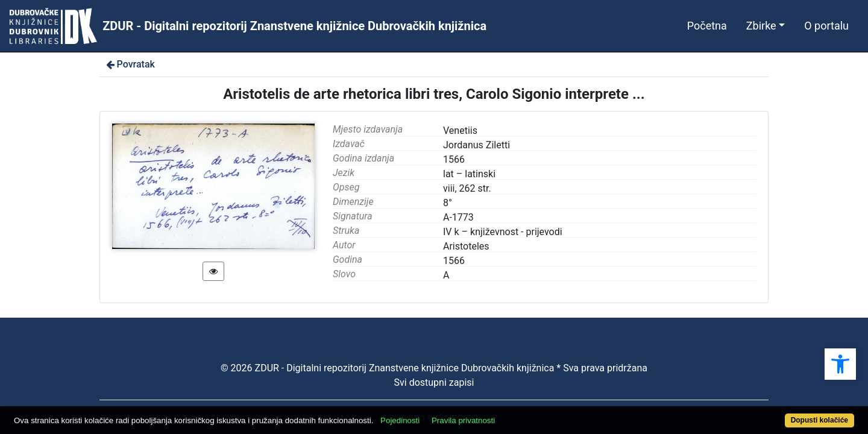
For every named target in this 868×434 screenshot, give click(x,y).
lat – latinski (469, 174)
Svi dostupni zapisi (434, 382)
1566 (454, 261)
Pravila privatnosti (507, 414)
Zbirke (761, 26)
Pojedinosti (443, 414)
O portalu (826, 26)
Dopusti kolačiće (773, 414)
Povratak (130, 64)
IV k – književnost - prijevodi (503, 232)
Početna (707, 26)
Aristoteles (466, 246)
